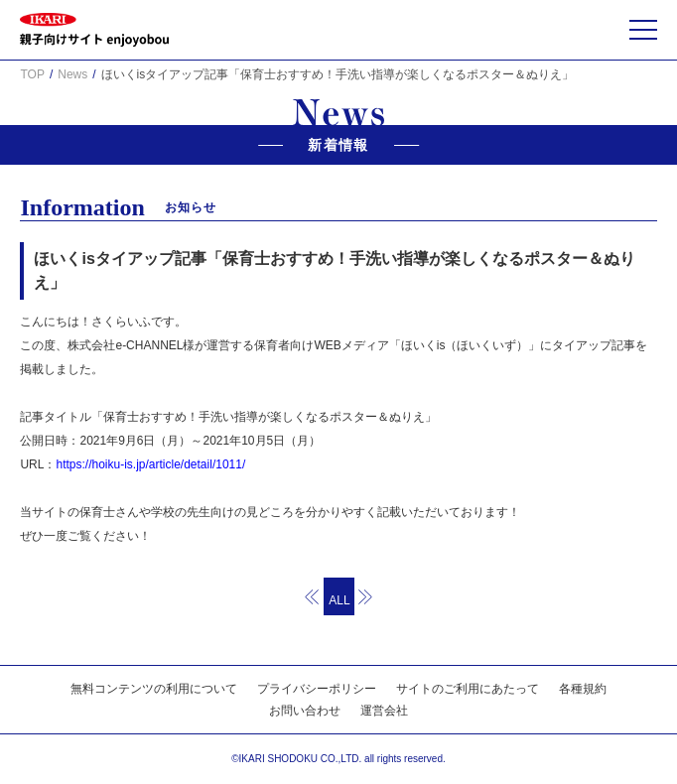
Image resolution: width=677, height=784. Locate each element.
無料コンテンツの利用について (154, 689)
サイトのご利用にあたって (468, 689)
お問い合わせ (305, 711)
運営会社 (384, 711)
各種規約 (583, 689)
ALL (339, 600)
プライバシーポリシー (317, 689)
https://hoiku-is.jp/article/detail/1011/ (150, 464)
